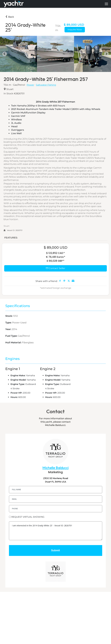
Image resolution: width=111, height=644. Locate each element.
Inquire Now (75, 30)
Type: (9, 323)
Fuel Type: (12, 336)
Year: (9, 329)
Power (30, 85)
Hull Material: (14, 343)
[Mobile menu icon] (106, 4)
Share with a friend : (47, 281)
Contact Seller (55, 268)
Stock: (9, 316)
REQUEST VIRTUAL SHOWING (28, 517)
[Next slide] (106, 54)
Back (10, 17)
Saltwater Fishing (46, 85)
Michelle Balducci (55, 468)
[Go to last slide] (5, 54)
